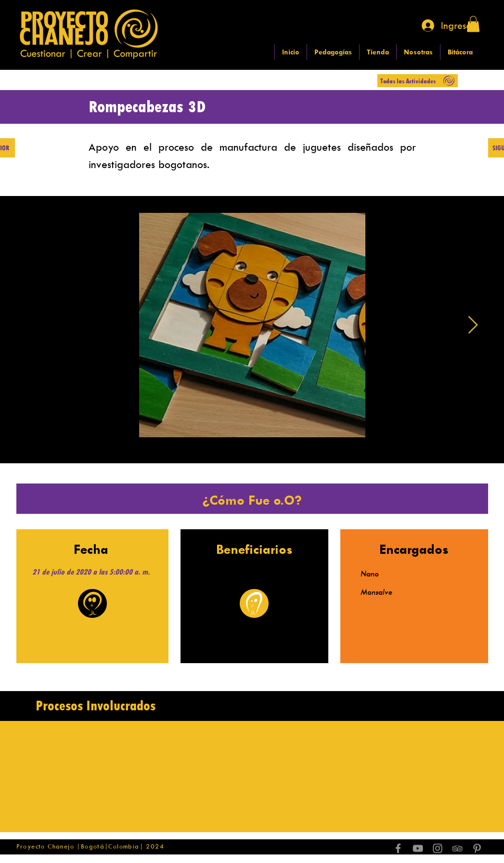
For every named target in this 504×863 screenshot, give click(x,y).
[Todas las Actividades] (418, 81)
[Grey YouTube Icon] (418, 849)
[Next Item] (473, 325)
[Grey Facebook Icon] (398, 849)
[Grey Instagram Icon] (438, 849)
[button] (473, 24)
